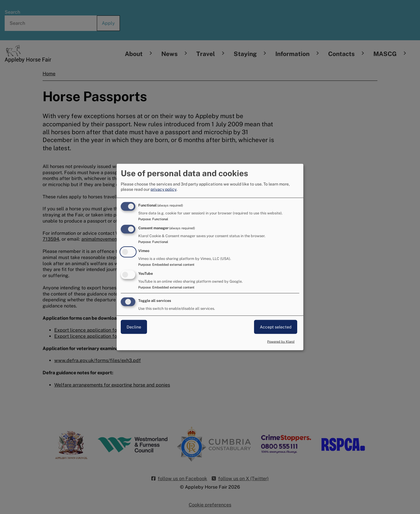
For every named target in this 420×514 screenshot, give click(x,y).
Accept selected (276, 327)
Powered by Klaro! (281, 342)
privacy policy (163, 189)
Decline (134, 327)
